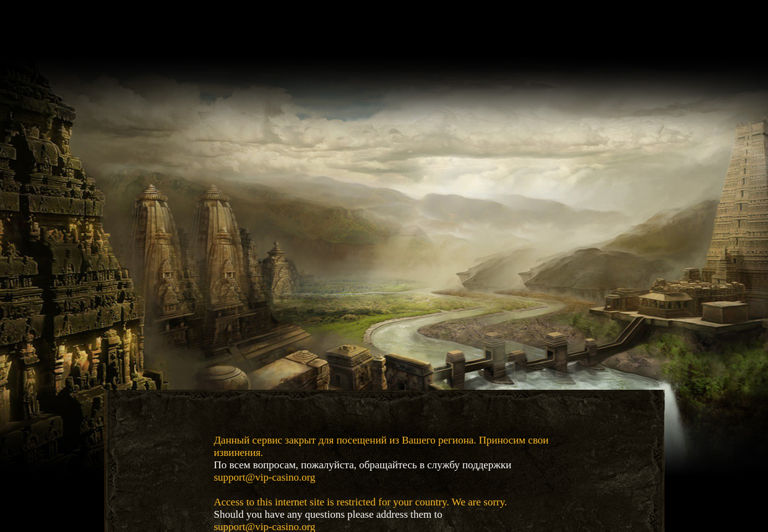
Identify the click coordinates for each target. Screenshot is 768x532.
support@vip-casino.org (265, 477)
